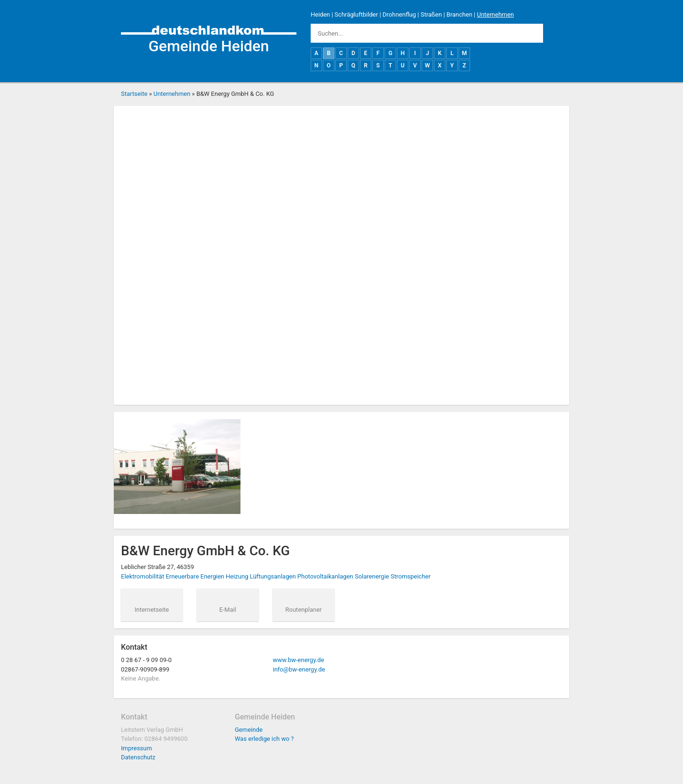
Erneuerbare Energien (195, 576)
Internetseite (152, 610)
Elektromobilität (143, 576)
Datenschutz (138, 757)
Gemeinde (249, 730)
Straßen (431, 14)
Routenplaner (304, 610)
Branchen (459, 14)
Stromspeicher (410, 576)
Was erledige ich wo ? (264, 739)
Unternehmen (495, 14)
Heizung (237, 576)
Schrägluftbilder (356, 14)
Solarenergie (372, 576)
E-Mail (228, 610)
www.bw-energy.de (298, 660)
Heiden (320, 14)
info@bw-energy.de (299, 669)
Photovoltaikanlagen (325, 576)
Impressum (136, 748)
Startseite (134, 94)
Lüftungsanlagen (273, 576)
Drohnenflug (399, 14)
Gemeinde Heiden (209, 46)
